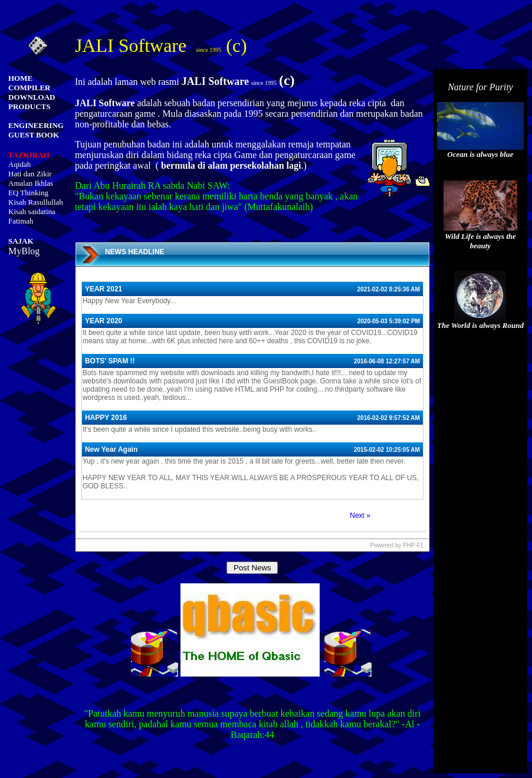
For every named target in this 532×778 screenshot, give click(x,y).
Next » (360, 516)
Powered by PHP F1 (396, 545)
